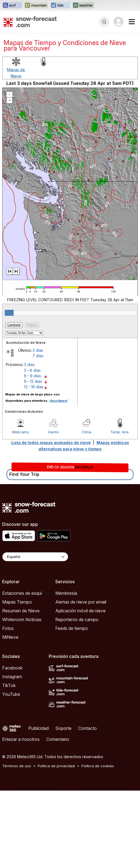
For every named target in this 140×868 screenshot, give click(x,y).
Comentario (58, 739)
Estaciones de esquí (22, 593)
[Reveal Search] (104, 22)
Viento (53, 432)
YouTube (11, 694)
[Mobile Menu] (132, 22)
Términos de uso (17, 766)
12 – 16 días (34, 387)
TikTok (9, 685)
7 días (38, 356)
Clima (87, 432)
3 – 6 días (32, 370)
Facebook (12, 668)
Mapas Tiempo (17, 602)
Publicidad (39, 728)
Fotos (8, 628)
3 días (38, 350)
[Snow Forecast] (30, 22)
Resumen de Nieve (21, 611)
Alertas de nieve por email (81, 602)
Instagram (12, 677)
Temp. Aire (120, 432)
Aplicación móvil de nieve (80, 611)
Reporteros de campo (77, 619)
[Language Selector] (35, 557)
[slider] (9, 313)
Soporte (63, 728)
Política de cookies (98, 766)
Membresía (66, 593)
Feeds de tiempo (72, 628)
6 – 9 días (32, 376)
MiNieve (10, 637)
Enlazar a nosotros (21, 739)
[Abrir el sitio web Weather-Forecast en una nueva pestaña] (83, 5)
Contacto (87, 728)
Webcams (20, 432)
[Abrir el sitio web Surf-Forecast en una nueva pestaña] (12, 5)
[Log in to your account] (119, 22)
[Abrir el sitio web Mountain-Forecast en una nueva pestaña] (36, 5)
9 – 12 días (33, 381)
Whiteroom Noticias (22, 619)
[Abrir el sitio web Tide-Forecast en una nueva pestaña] (60, 5)
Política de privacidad (56, 766)
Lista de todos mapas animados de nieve (51, 443)
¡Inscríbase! (58, 401)
